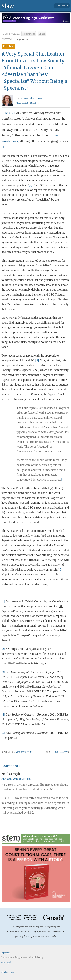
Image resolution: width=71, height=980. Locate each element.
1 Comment (29, 34)
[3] (37, 360)
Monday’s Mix (23, 752)
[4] (63, 479)
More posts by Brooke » (28, 103)
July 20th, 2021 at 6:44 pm (16, 779)
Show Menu (62, 5)
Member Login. (8, 972)
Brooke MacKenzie (32, 98)
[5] (61, 570)
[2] (30, 185)
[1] (4, 147)
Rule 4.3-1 (9, 113)
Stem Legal (6, 962)
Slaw (8, 6)
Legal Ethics (22, 39)
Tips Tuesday (60, 752)
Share (42, 34)
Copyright (5, 953)
